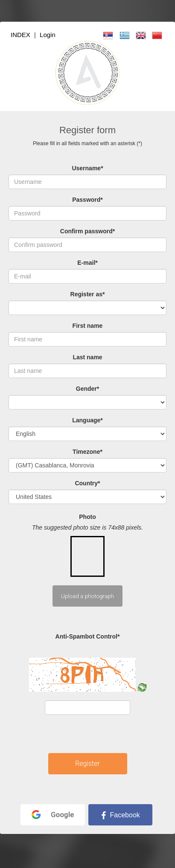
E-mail (87, 263)
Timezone (87, 452)
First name (88, 326)
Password (87, 200)
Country (87, 483)
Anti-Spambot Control (88, 636)
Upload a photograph (87, 596)
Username (87, 168)
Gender (87, 389)
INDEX (20, 35)
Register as (88, 294)
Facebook (121, 815)
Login (48, 35)
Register (87, 763)
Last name (87, 357)
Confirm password (87, 231)
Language (87, 420)
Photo (87, 517)
